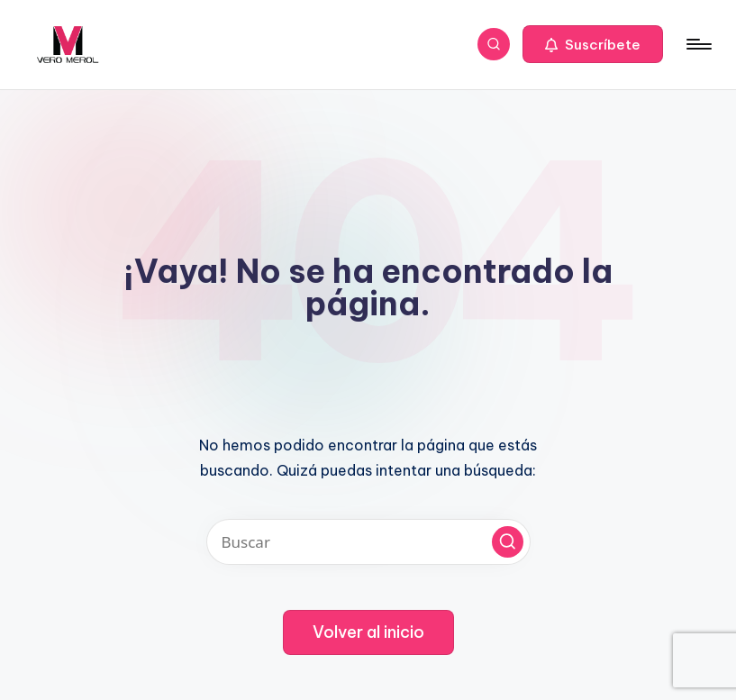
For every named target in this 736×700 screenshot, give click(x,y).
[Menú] (698, 44)
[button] (593, 44)
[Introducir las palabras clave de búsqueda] (368, 542)
